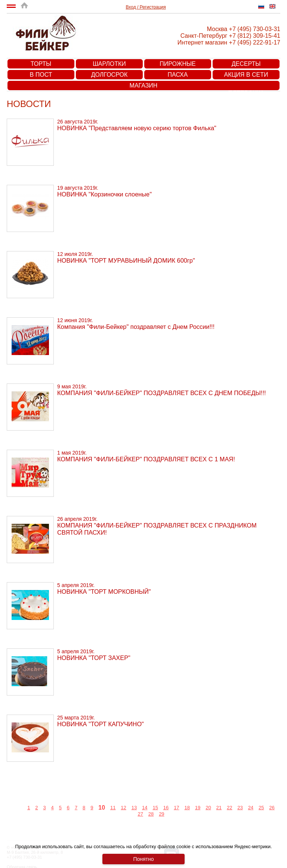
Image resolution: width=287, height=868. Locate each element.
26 (272, 808)
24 (251, 808)
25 (261, 808)
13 (134, 808)
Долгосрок (109, 75)
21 (219, 808)
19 (198, 808)
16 (166, 808)
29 (161, 814)
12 (123, 808)
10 (102, 808)
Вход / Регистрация (146, 7)
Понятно (143, 859)
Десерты (246, 64)
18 (187, 808)
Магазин (144, 85)
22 (229, 808)
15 (155, 808)
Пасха (178, 75)
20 (208, 808)
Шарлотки (109, 64)
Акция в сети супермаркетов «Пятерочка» (246, 75)
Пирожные (178, 64)
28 (151, 814)
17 (176, 808)
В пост (41, 75)
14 (145, 808)
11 (113, 808)
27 (140, 814)
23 (240, 808)
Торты (41, 64)
